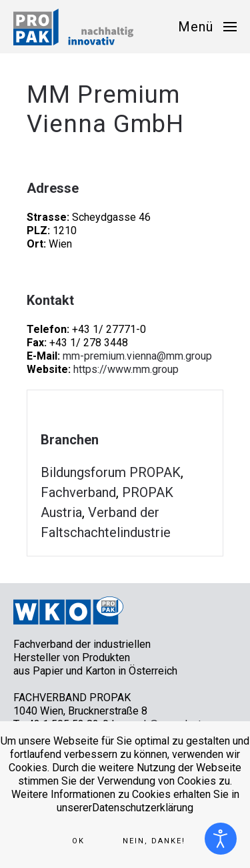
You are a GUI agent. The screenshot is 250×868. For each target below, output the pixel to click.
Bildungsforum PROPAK (111, 472)
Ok (78, 841)
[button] (207, 27)
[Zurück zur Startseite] (73, 27)
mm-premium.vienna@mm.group (137, 356)
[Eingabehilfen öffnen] (221, 839)
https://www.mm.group (126, 369)
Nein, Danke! (154, 841)
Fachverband (78, 492)
